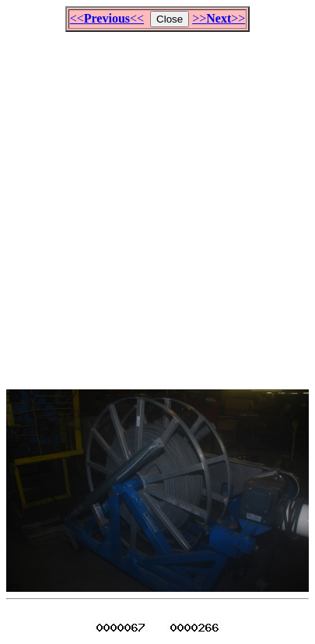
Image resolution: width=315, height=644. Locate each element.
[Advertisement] (157, 204)
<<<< (107, 18)
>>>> (219, 18)
